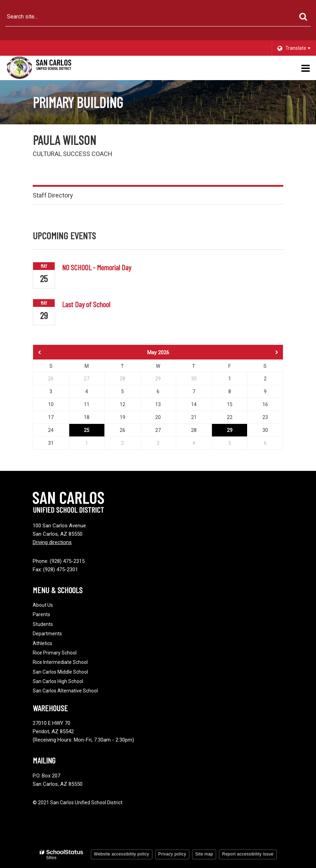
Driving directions (52, 542)
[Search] (303, 17)
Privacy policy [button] (172, 854)
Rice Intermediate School (60, 662)
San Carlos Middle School (60, 672)
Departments (47, 634)
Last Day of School (86, 304)
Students (43, 624)
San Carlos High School (58, 681)
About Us (43, 605)
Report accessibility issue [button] (248, 854)
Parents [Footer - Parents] (41, 614)
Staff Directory (53, 195)
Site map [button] (204, 854)
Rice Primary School (55, 653)
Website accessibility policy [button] (122, 854)
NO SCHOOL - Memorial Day (97, 267)
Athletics (42, 643)
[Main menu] (306, 68)
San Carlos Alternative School (65, 691)
